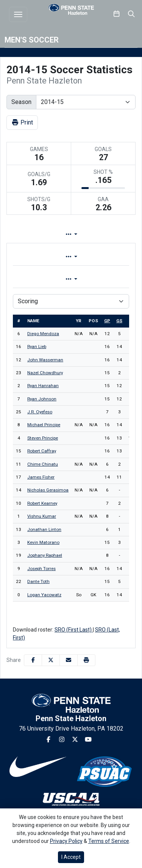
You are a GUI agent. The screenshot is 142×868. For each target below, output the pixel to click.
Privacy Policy (66, 841)
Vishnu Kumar (42, 516)
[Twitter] (75, 740)
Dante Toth (38, 581)
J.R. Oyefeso (40, 412)
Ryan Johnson (42, 399)
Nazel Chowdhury (45, 373)
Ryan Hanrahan (43, 386)
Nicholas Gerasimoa (48, 490)
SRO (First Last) (74, 630)
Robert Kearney (42, 503)
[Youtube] (88, 740)
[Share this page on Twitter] (51, 660)
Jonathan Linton (44, 529)
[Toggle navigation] (18, 14)
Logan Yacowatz (44, 595)
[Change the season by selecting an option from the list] (86, 102)
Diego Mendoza (43, 334)
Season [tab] (100, 279)
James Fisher (41, 477)
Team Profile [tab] (33, 234)
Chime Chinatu (43, 464)
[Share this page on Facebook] (33, 660)
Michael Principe (44, 425)
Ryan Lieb (37, 347)
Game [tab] (39, 279)
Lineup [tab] (86, 234)
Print (22, 122)
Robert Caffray (42, 451)
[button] (86, 660)
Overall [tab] (38, 257)
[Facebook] (48, 740)
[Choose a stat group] (71, 301)
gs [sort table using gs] (119, 321)
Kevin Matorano (43, 542)
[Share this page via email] (69, 660)
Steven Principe (43, 438)
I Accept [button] (71, 857)
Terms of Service (109, 841)
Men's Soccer (32, 40)
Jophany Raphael (45, 555)
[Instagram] (62, 740)
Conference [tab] (99, 257)
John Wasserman (45, 360)
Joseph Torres (41, 569)
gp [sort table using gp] (107, 321)
